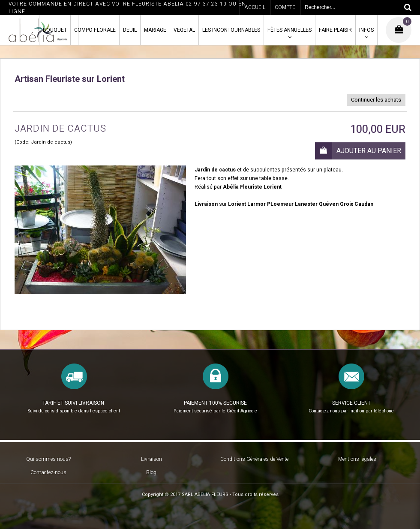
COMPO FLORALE (95, 30)
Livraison (151, 459)
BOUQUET (55, 30)
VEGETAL (184, 30)
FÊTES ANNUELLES (289, 30)
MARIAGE (155, 30)
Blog (151, 472)
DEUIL (130, 30)
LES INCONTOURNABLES (231, 30)
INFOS (366, 30)
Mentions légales (357, 459)
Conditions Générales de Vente (254, 459)
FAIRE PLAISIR (335, 30)
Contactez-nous (48, 472)
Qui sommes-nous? (48, 459)
